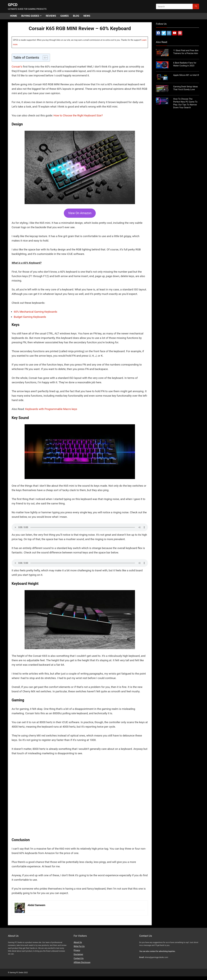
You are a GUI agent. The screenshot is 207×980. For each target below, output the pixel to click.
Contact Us (79, 958)
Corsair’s (17, 67)
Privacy (77, 950)
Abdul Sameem (36, 905)
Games (65, 16)
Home (14, 16)
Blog (76, 16)
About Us (78, 942)
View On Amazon (80, 213)
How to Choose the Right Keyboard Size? (78, 115)
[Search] (196, 6)
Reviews (51, 16)
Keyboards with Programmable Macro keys (51, 409)
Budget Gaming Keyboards (30, 317)
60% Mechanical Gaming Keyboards (36, 312)
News (87, 16)
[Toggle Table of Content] (44, 58)
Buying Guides (30, 16)
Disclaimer (78, 954)
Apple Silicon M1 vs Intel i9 (186, 75)
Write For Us (79, 946)
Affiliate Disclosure (82, 962)
